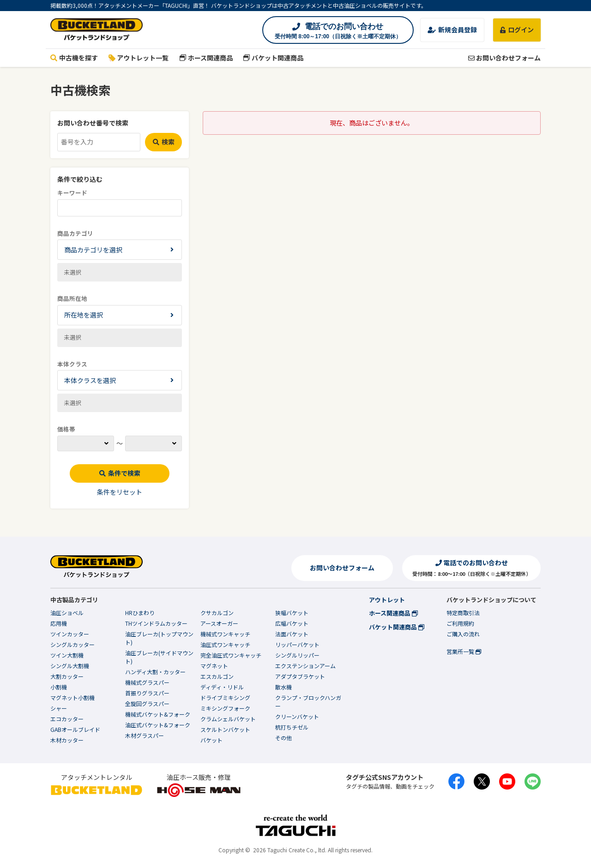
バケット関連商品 (274, 58)
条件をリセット (120, 492)
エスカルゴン (217, 676)
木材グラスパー (145, 735)
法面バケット (292, 634)
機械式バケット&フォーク (158, 714)
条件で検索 (120, 473)
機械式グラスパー (147, 682)
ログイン (517, 30)
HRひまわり (140, 613)
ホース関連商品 (206, 58)
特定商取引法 (463, 613)
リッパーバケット (297, 644)
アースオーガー (219, 623)
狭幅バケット (292, 613)
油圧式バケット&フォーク (158, 725)
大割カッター (67, 676)
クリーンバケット (297, 716)
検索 (164, 142)
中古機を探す (74, 58)
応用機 (59, 623)
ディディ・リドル (222, 687)
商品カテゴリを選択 (93, 250)
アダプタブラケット (300, 676)
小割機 (59, 687)
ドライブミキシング (225, 697)
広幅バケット (292, 623)
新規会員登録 (452, 30)
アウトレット (387, 600)
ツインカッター (70, 634)
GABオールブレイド (75, 729)
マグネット (214, 666)
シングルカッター (72, 644)
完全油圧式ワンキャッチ (231, 655)
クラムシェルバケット (228, 719)
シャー (59, 708)
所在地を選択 (84, 315)
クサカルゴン (217, 613)
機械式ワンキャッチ (225, 634)
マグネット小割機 (72, 697)
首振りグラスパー (147, 693)
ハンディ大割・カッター (155, 672)
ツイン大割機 (67, 655)
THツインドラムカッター (156, 623)
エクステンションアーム (305, 666)
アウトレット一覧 (139, 58)
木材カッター (67, 740)
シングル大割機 (70, 666)
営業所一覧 (464, 651)
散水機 (283, 687)
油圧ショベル (67, 613)
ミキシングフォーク (225, 708)
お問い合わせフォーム (504, 58)
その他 (283, 738)
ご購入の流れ (463, 634)
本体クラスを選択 (90, 380)
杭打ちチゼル (292, 727)
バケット (211, 740)
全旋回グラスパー (147, 703)
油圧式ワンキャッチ (225, 644)
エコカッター (67, 719)
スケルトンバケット (225, 729)
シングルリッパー (297, 655)
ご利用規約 (460, 623)
